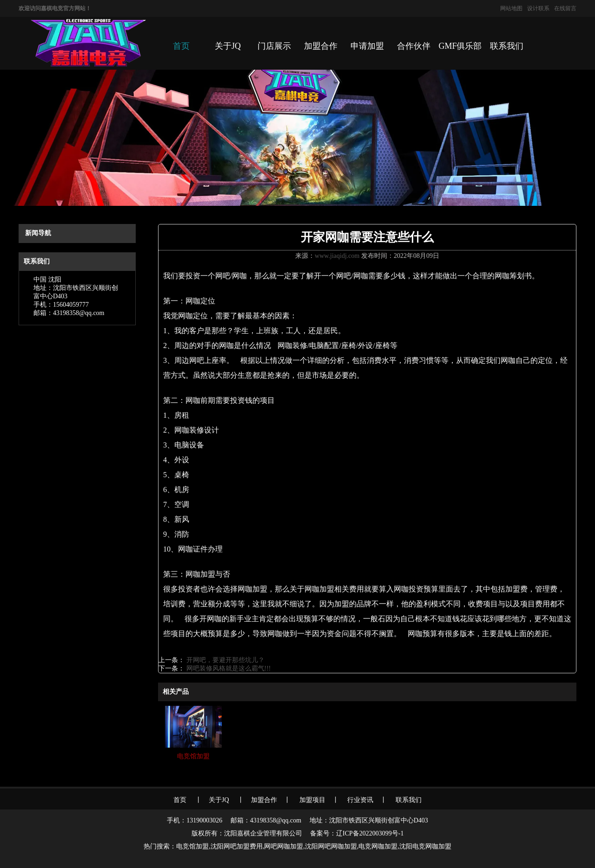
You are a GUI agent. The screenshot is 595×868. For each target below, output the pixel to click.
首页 (181, 46)
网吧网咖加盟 (284, 846)
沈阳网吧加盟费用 (237, 846)
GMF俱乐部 (460, 46)
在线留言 (565, 8)
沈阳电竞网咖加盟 (425, 846)
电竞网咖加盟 (378, 846)
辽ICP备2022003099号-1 (370, 833)
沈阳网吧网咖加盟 (331, 846)
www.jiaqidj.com (337, 256)
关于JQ (228, 46)
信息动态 (75, 215)
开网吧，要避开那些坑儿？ (225, 660)
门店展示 (274, 46)
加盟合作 (321, 46)
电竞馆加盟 (192, 846)
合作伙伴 (414, 46)
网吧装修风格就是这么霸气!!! (228, 668)
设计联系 (538, 8)
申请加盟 (367, 46)
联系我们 (507, 46)
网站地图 (511, 8)
